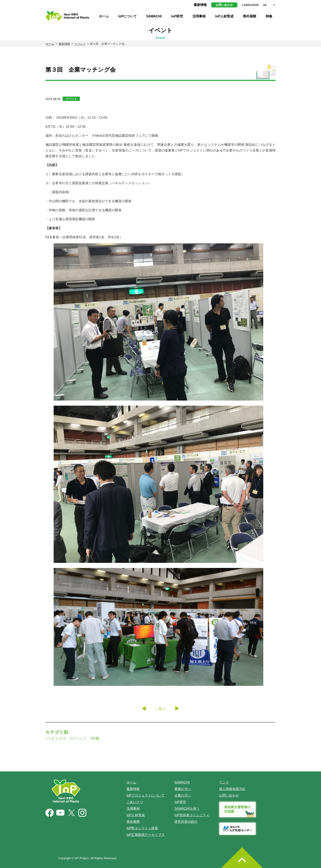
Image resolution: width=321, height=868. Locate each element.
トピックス (57, 738)
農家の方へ (183, 789)
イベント (80, 44)
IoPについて (128, 16)
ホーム (104, 16)
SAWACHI (154, 16)
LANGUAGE (250, 5)
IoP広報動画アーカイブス (146, 835)
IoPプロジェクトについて (146, 795)
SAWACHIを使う (187, 809)
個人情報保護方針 (232, 789)
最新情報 (64, 44)
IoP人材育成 (224, 16)
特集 (269, 16)
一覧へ (160, 708)
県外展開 (250, 16)
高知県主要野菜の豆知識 (237, 809)
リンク (224, 782)
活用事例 (199, 16)
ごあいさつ (135, 802)
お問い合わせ (224, 5)
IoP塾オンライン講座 (142, 828)
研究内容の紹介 (186, 822)
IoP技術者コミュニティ (192, 815)
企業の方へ (183, 795)
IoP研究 (177, 16)
